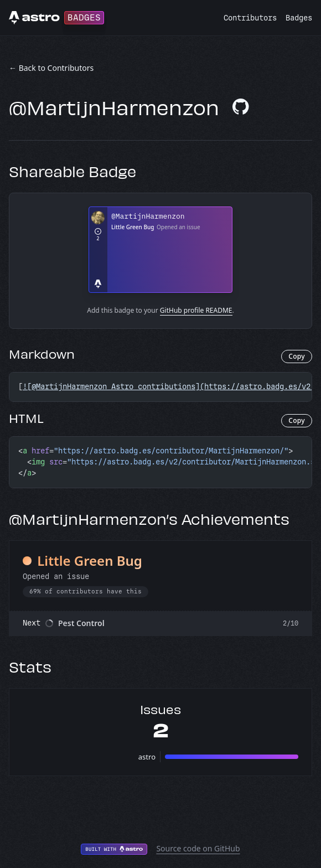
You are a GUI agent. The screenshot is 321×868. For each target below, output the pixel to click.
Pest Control (81, 623)
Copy (297, 356)
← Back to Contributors (51, 68)
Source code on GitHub (198, 848)
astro (147, 757)
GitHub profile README (196, 310)
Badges (299, 18)
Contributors (250, 18)
